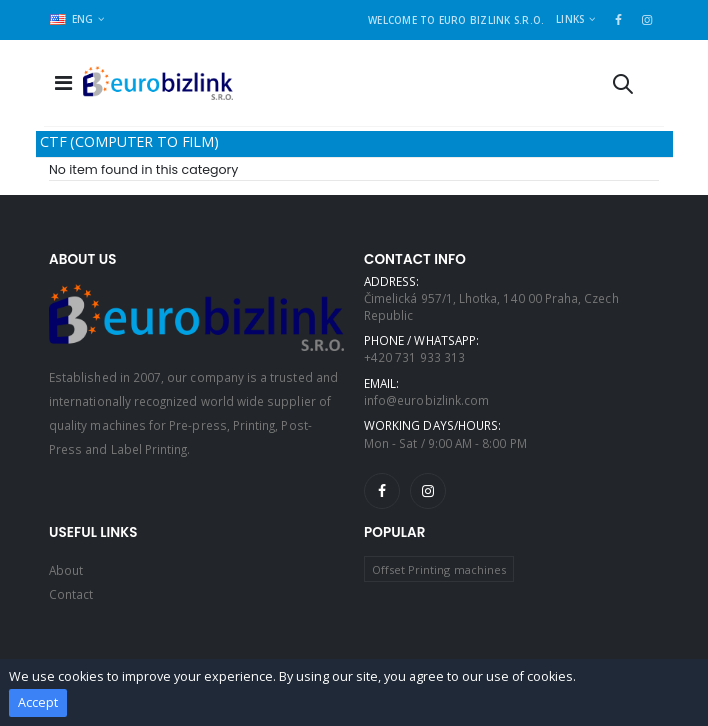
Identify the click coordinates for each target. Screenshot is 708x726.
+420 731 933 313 (414, 357)
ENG (72, 19)
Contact (71, 594)
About (66, 570)
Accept (38, 702)
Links (570, 19)
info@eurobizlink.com (426, 400)
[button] (623, 87)
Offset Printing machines (439, 569)
